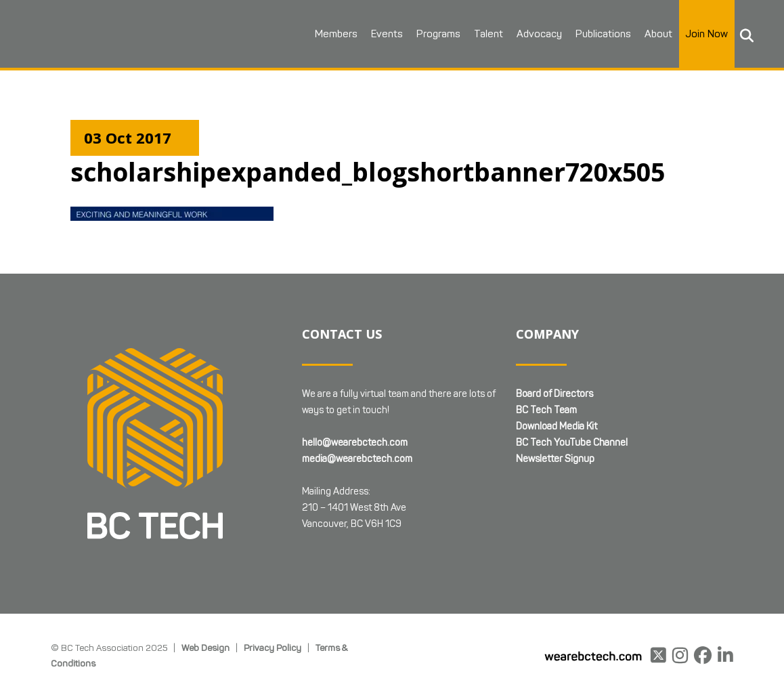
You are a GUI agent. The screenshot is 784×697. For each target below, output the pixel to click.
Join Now (707, 34)
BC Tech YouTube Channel (572, 443)
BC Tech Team (546, 410)
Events (387, 34)
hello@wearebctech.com (355, 443)
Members (336, 34)
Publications (603, 34)
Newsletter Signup (555, 459)
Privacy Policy (273, 648)
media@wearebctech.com (357, 459)
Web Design (205, 648)
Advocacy (539, 34)
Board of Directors (554, 394)
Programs (438, 34)
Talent (488, 34)
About (658, 34)
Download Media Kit (557, 426)
